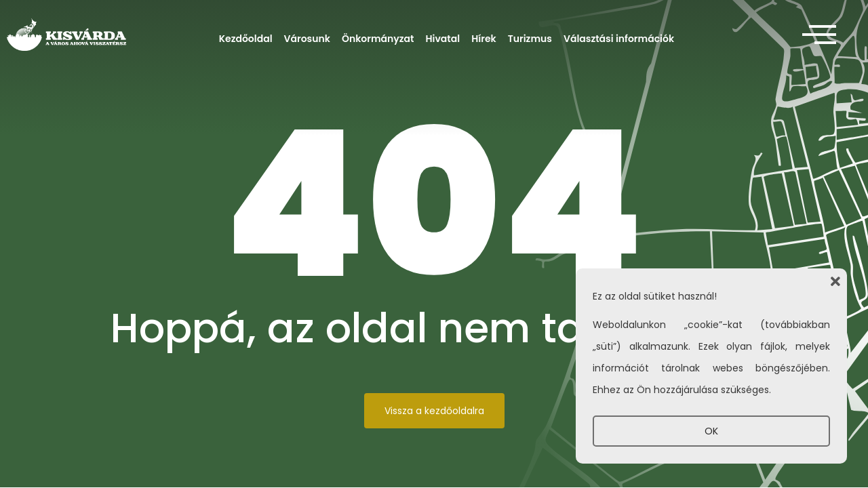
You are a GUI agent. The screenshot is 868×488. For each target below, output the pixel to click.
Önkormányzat (378, 39)
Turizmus (530, 39)
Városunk (307, 39)
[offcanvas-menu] (819, 35)
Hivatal (443, 39)
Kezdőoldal (246, 39)
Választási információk (619, 39)
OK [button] (711, 431)
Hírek (484, 39)
